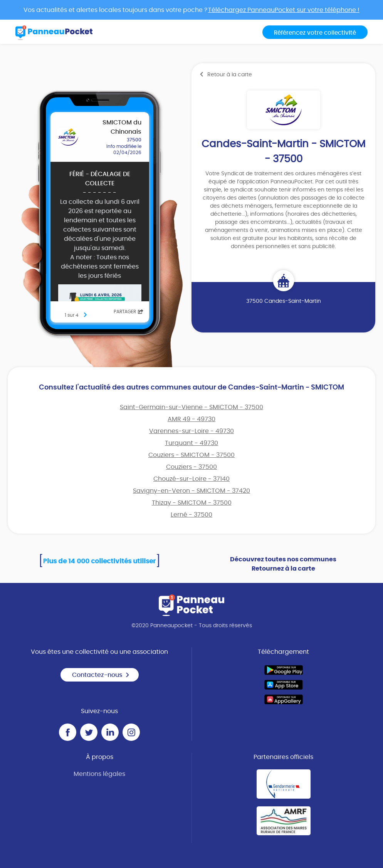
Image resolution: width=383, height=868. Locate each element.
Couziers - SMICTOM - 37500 (191, 455)
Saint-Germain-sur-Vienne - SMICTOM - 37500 (191, 407)
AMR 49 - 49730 (191, 419)
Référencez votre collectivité (315, 33)
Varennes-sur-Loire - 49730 (191, 431)
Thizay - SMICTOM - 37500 (192, 503)
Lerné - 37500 (191, 515)
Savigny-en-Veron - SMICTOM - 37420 (191, 491)
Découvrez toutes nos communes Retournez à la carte (283, 564)
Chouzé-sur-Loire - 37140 (191, 479)
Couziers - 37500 (191, 467)
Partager (129, 312)
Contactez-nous (101, 675)
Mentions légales (99, 774)
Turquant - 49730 (191, 443)
